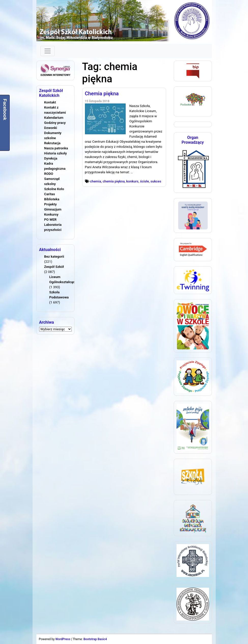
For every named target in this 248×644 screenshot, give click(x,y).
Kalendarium (54, 118)
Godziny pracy (55, 123)
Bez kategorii (54, 257)
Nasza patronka (56, 148)
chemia (96, 181)
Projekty (50, 204)
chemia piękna (114, 181)
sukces (156, 181)
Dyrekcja (51, 158)
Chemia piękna (102, 94)
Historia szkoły (56, 153)
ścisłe (144, 181)
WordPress (63, 639)
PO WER (50, 220)
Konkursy (51, 214)
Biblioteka (52, 199)
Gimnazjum (53, 209)
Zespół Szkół (54, 267)
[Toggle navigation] (48, 51)
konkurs (132, 181)
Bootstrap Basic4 (95, 639)
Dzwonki (51, 128)
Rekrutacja (52, 143)
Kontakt (50, 102)
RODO (49, 174)
